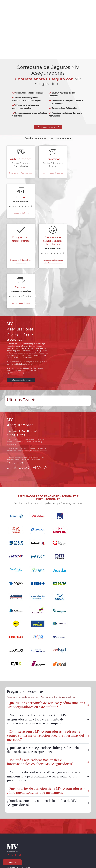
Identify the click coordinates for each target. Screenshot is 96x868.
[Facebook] (8, 737)
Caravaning (13, 818)
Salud (31, 829)
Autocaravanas (19, 160)
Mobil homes (31, 826)
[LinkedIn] (16, 737)
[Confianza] (13, 774)
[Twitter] (12, 737)
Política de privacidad (81, 821)
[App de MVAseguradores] (13, 798)
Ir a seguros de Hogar (77, 179)
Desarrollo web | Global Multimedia (48, 866)
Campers (31, 824)
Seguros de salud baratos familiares (48, 207)
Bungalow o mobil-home (19, 205)
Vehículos (13, 824)
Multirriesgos (12, 826)
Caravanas (48, 160)
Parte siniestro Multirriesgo (49, 835)
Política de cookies (81, 824)
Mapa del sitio (81, 838)
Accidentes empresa (31, 832)
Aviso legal (81, 818)
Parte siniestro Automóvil (49, 826)
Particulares (12, 832)
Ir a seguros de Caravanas (48, 179)
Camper (77, 203)
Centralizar (31, 835)
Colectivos (12, 829)
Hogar (77, 160)
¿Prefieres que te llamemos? (48, 128)
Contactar (63, 835)
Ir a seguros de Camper (77, 232)
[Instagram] (20, 737)
